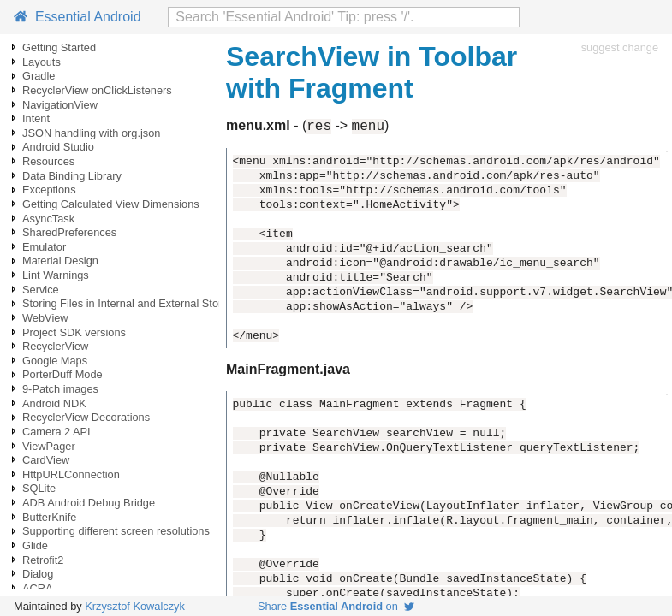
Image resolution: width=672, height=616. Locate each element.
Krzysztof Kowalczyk (135, 606)
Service (41, 290)
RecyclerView (55, 346)
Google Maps (55, 361)
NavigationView (60, 105)
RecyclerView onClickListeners (97, 90)
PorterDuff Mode (62, 374)
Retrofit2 (43, 560)
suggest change (620, 47)
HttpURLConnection (71, 474)
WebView (45, 318)
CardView (46, 460)
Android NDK (54, 403)
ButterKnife (49, 517)
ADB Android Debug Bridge (89, 503)
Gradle (39, 76)
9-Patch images (60, 389)
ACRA (38, 588)
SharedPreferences (69, 232)
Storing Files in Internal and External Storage (131, 303)
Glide (35, 545)
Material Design (60, 261)
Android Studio (58, 147)
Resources (48, 161)
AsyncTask (48, 219)
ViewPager (49, 446)
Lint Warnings (56, 275)
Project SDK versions (74, 332)
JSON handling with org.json (91, 133)
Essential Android (77, 17)
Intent (36, 118)
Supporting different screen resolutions (116, 531)
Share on (336, 606)
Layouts (42, 62)
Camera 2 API (56, 432)
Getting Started (59, 47)
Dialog (38, 574)
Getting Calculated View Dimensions (111, 204)
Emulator (44, 247)
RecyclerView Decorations (86, 417)
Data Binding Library (72, 176)
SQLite (39, 488)
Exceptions (49, 190)
